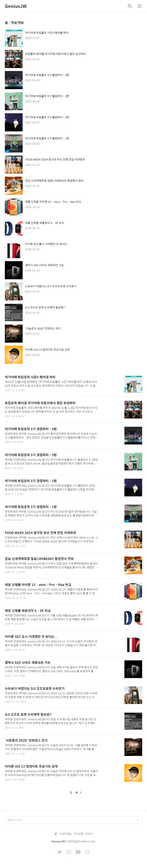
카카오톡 (78, 834)
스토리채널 (65, 834)
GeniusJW (16, 6)
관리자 (89, 834)
